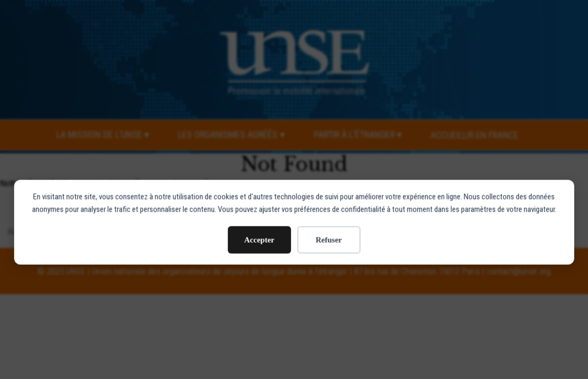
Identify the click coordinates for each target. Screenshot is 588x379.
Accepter (259, 214)
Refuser (329, 214)
